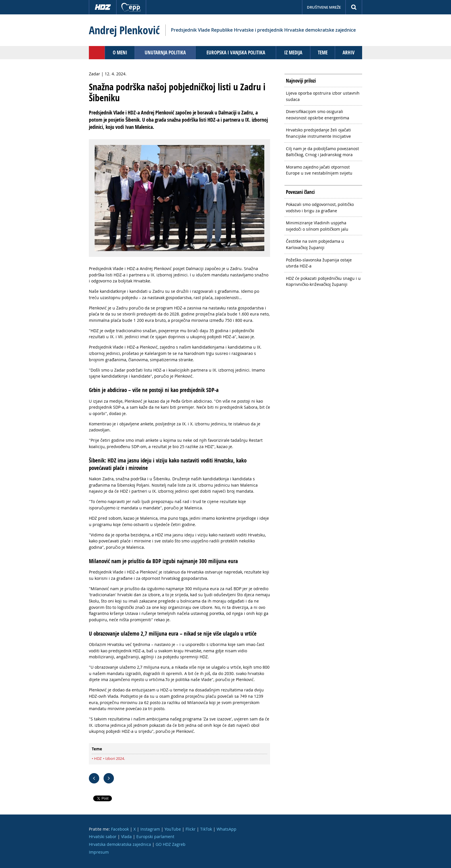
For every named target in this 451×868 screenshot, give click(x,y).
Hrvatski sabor (103, 837)
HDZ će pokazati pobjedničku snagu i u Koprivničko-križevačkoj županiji (323, 281)
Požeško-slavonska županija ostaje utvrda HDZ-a (319, 263)
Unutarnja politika (165, 52)
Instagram (150, 829)
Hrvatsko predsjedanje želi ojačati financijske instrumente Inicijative (318, 133)
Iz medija (293, 52)
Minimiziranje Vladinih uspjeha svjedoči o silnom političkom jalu (317, 226)
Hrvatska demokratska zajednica (120, 844)
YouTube (173, 829)
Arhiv (349, 52)
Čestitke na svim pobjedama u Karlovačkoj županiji (315, 244)
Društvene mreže (324, 7)
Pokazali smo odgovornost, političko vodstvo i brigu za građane (320, 208)
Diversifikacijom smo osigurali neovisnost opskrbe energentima (318, 115)
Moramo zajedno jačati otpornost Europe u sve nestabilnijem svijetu (319, 170)
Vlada (126, 837)
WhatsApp (227, 829)
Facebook (120, 829)
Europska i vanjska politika (236, 52)
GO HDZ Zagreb (171, 844)
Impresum (99, 852)
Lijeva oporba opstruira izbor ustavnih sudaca (323, 96)
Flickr (191, 829)
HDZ (98, 758)
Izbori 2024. (115, 758)
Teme (323, 52)
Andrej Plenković (124, 30)
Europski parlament (155, 837)
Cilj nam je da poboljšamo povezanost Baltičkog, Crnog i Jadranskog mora (322, 152)
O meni (120, 52)
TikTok (206, 829)
